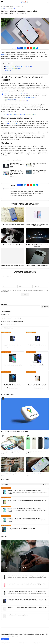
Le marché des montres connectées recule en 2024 (13, 321)
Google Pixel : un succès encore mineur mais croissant (19, 66)
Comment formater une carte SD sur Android (13, 245)
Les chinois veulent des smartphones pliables (15, 568)
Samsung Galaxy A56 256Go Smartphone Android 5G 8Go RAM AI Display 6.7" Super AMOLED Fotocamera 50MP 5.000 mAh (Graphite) (27, 500)
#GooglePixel (34, 97)
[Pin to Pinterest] (28, 48)
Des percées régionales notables (13, 68)
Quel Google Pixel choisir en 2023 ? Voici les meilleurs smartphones (20, 114)
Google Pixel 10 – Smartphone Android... (13, 365)
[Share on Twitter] (25, 48)
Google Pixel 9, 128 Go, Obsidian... (37, 365)
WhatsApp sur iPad (6, 315)
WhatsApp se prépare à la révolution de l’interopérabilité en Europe (17, 165)
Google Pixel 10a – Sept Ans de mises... (13, 385)
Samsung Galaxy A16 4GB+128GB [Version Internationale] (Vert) (24, 509)
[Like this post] (19, 48)
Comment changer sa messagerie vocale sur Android (12, 474)
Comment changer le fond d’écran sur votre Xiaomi (13, 224)
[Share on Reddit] (31, 48)
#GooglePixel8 (24, 94)
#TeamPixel (28, 97)
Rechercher (4, 304)
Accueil (3, 6)
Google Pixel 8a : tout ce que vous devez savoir (36, 452)
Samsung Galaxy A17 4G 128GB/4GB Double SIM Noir (21, 528)
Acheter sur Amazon (13, 348)
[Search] (48, 2)
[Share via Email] (37, 48)
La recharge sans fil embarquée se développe (11, 318)
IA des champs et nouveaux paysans (9, 325)
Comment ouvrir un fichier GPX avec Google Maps (14, 431)
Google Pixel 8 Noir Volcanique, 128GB (17, 615)
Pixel (3, 55)
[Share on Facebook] (22, 48)
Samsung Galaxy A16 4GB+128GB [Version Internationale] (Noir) (24, 491)
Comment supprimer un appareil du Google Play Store (11, 453)
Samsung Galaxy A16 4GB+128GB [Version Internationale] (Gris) (24, 519)
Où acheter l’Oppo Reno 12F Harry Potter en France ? (13, 265)
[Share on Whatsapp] (34, 48)
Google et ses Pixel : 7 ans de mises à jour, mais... (37, 265)
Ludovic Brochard (9, 13)
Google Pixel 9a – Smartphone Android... (13, 345)
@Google (7, 94)
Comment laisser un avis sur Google (34, 474)
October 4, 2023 (24, 101)
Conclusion (8, 71)
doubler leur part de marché (12, 123)
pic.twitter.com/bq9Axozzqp (10, 99)
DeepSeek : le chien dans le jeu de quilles (11, 328)
